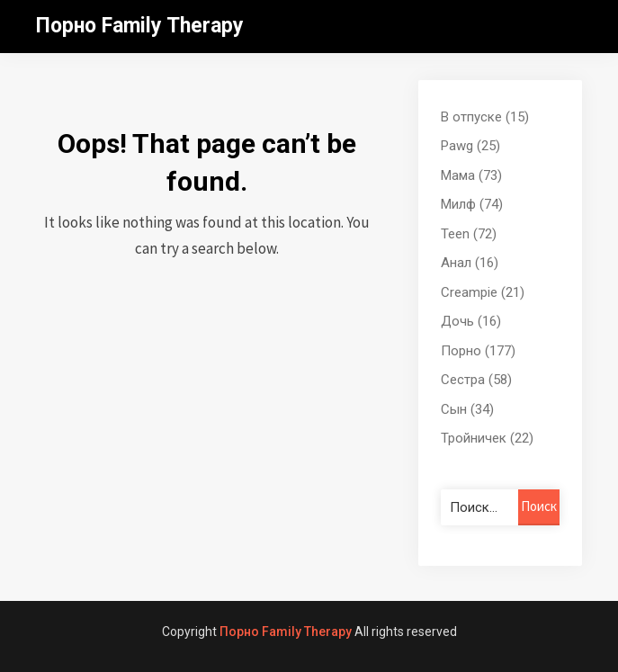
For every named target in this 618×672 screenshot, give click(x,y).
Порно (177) (478, 351)
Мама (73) (471, 175)
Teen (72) (469, 234)
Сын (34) (467, 409)
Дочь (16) (471, 321)
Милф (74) (472, 204)
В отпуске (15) (485, 117)
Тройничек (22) (487, 438)
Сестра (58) (476, 380)
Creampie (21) (483, 292)
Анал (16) (470, 263)
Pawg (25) (470, 146)
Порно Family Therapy (140, 26)
